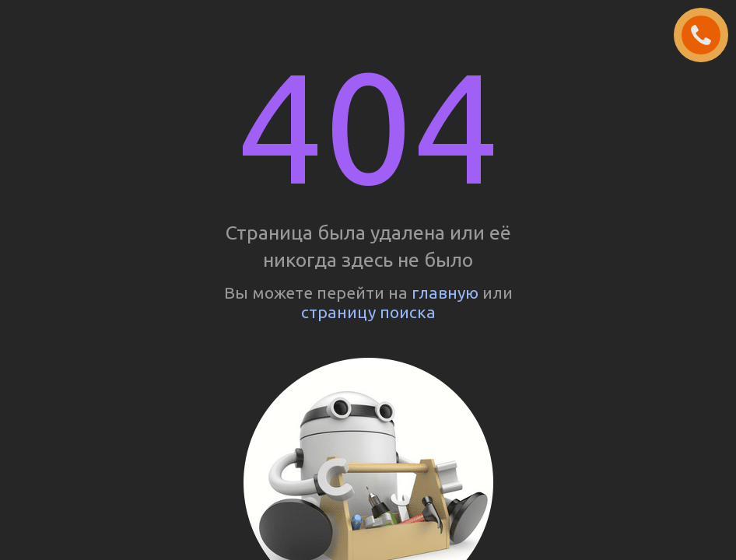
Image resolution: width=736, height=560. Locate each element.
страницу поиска (368, 312)
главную (445, 292)
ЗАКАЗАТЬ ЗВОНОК (707, 36)
